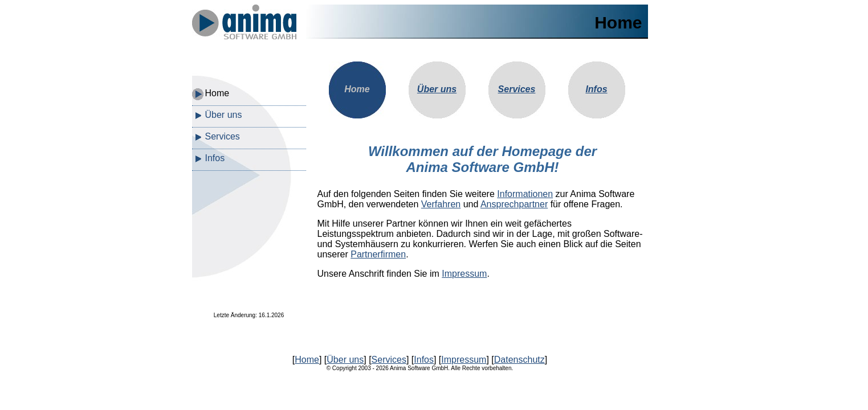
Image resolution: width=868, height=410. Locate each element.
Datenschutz (519, 360)
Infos (215, 158)
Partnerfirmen (378, 254)
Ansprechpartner (514, 204)
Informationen (525, 194)
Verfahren (441, 204)
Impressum (464, 274)
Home (217, 93)
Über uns (224, 115)
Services (223, 136)
